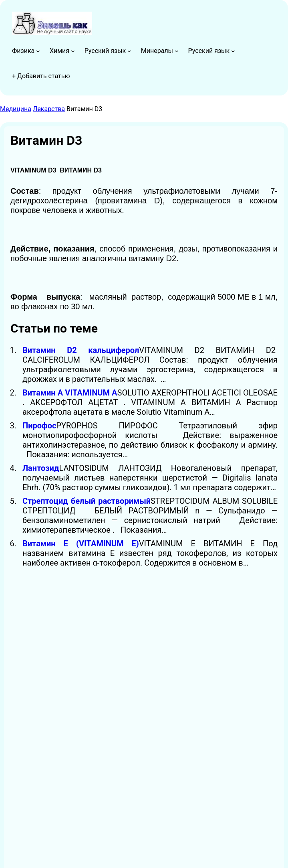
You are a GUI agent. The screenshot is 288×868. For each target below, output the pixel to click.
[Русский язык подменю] (129, 51)
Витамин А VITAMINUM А (70, 393)
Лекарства (49, 109)
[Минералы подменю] (177, 51)
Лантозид (41, 468)
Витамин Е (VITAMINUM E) (81, 544)
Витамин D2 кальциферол (81, 350)
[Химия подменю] (73, 51)
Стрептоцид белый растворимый (87, 501)
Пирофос (39, 426)
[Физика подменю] (38, 51)
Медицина (16, 109)
